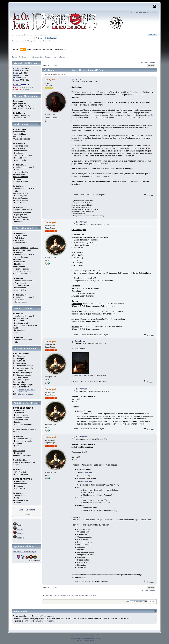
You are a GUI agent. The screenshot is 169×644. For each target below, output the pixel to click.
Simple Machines (94, 636)
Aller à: (127, 602)
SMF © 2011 (84, 636)
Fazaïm (16, 75)
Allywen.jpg (77, 375)
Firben (16, 78)
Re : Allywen (82, 222)
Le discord (27, 514)
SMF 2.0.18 (75, 636)
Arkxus (16, 71)
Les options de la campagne (24, 551)
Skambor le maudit (26, 394)
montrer (89, 472)
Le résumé (30, 510)
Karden (16, 80)
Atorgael (52, 222)
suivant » (153, 62)
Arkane (20, 534)
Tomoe (20, 529)
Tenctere (20, 538)
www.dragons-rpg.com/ (45, 621)
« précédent (145, 62)
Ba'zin (16, 73)
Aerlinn (20, 525)
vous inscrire (53, 35)
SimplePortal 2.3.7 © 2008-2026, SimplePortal (86, 638)
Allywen (17, 68)
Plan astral (22, 392)
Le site (22, 510)
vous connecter (38, 35)
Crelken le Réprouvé (26, 389)
